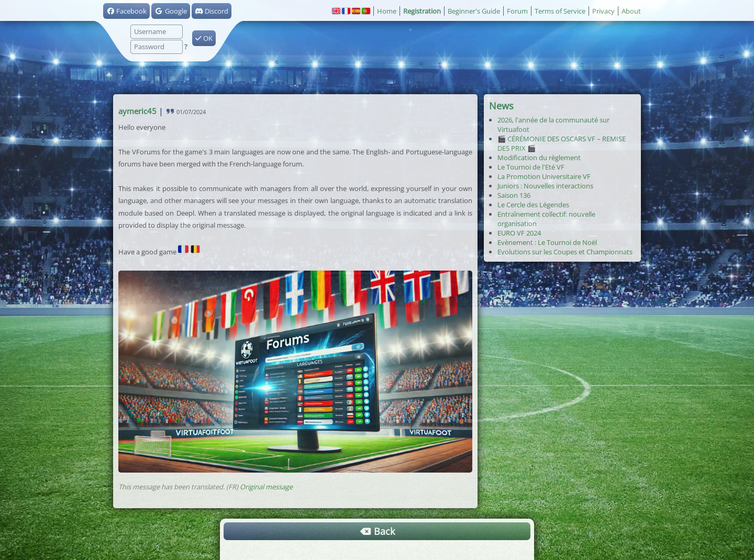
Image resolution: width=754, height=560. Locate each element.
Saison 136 (514, 195)
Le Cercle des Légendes (533, 205)
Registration (422, 11)
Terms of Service (560, 11)
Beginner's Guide (474, 11)
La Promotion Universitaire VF (544, 176)
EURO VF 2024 (519, 233)
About (631, 11)
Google (170, 11)
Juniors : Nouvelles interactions (545, 186)
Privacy (603, 11)
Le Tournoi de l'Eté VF (531, 167)
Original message (266, 487)
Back (377, 531)
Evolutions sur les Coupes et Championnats (565, 252)
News (501, 106)
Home (387, 11)
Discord (212, 11)
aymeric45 (137, 111)
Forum (517, 11)
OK (204, 38)
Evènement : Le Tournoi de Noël (547, 242)
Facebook (126, 11)
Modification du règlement (539, 158)
